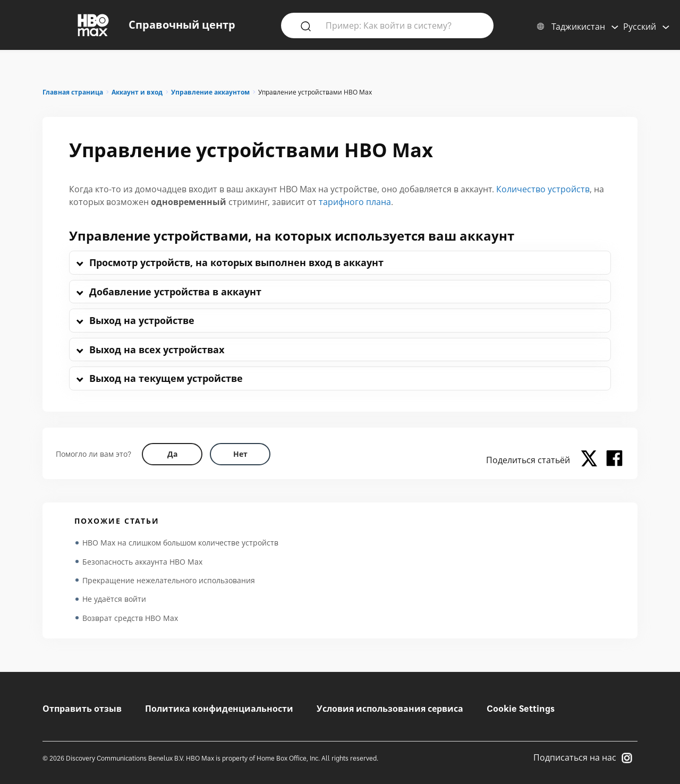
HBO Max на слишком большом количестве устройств (180, 543)
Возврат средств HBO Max (130, 619)
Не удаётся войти (114, 600)
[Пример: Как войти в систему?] (403, 25)
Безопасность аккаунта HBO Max (142, 562)
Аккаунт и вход (137, 92)
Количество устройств (543, 189)
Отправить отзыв (82, 709)
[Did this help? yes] (172, 454)
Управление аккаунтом (210, 92)
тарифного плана (355, 202)
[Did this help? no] (240, 454)
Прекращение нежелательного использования (169, 581)
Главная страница (73, 92)
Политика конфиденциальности (219, 709)
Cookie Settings (521, 709)
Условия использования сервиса (390, 709)
